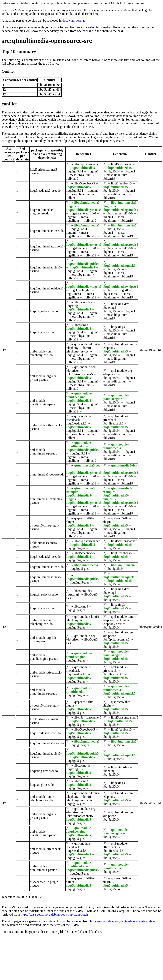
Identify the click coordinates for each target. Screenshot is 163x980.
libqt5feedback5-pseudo (45, 191)
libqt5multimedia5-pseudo (47, 231)
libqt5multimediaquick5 (82, 264)
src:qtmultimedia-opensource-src (47, 41)
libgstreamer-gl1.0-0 (83, 213)
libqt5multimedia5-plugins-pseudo (42, 212)
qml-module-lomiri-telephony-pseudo (43, 353)
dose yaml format (74, 21)
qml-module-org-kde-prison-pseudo (44, 378)
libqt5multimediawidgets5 (84, 287)
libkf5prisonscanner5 (88, 164)
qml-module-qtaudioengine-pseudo (44, 402)
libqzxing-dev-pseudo (44, 311)
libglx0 (86, 290)
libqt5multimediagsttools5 (84, 210)
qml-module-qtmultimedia (79, 444)
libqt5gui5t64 (74, 171)
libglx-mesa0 (74, 294)
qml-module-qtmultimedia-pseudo (43, 452)
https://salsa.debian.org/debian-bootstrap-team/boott (123, 921)
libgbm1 (93, 171)
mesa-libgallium (80, 175)
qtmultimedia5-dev (87, 465)
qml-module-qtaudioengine (79, 395)
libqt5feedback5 (84, 183)
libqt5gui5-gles (75, 548)
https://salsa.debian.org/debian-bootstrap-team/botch (54, 914)
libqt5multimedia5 (82, 168)
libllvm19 (72, 179)
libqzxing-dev (83, 302)
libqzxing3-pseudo (42, 332)
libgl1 (73, 290)
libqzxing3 (73, 306)
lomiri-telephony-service (79, 350)
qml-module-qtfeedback (78, 418)
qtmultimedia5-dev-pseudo (47, 474)
